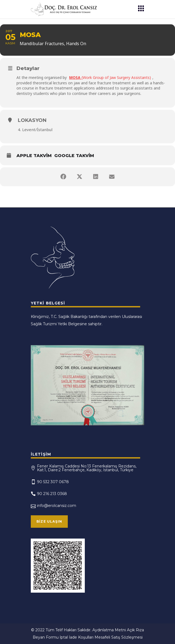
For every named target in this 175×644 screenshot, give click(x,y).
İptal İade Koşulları (77, 637)
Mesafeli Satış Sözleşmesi (119, 637)
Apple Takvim (34, 156)
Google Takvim (74, 156)
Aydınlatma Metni (109, 630)
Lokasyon (32, 120)
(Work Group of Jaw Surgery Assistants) (110, 77)
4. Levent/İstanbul (35, 130)
